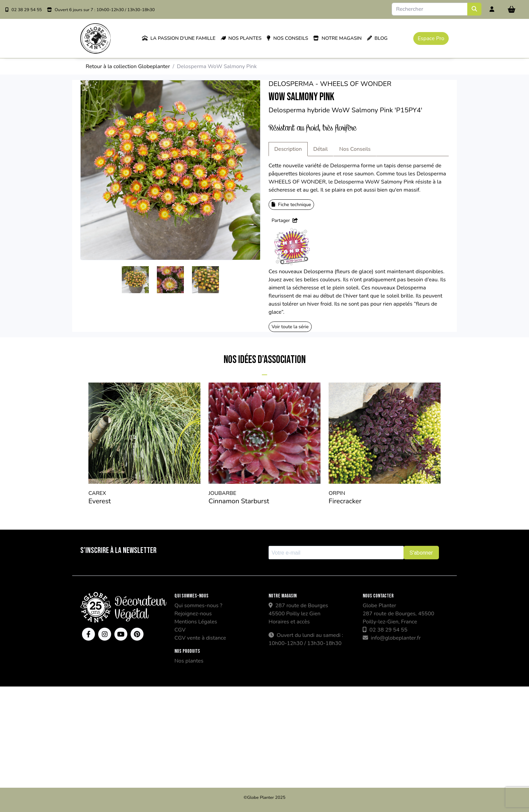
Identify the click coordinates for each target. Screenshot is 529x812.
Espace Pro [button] (431, 38)
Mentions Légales (196, 622)
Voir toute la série (290, 327)
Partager (285, 220)
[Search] (430, 9)
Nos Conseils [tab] (355, 149)
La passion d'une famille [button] (179, 38)
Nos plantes (189, 661)
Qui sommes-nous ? (198, 606)
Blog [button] (377, 38)
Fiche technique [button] (291, 205)
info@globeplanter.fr (392, 638)
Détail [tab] (321, 149)
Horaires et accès (289, 622)
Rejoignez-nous (193, 614)
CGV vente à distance (200, 638)
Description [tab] (288, 149)
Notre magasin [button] (338, 38)
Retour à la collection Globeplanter (128, 66)
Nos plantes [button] (241, 38)
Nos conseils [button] (287, 38)
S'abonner (421, 553)
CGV (180, 630)
